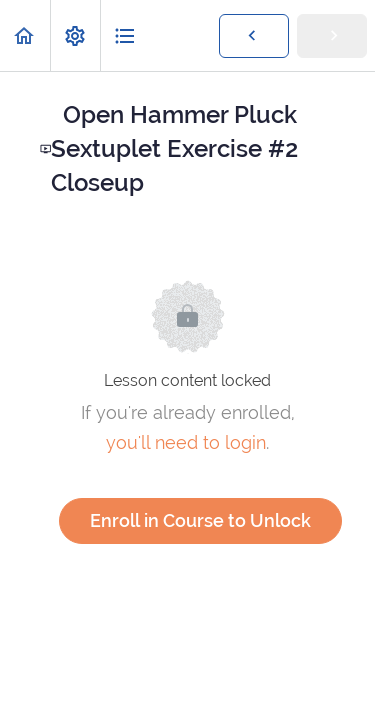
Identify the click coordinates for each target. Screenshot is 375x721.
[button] (25, 35)
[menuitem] (75, 35)
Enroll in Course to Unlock (200, 520)
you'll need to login (186, 442)
